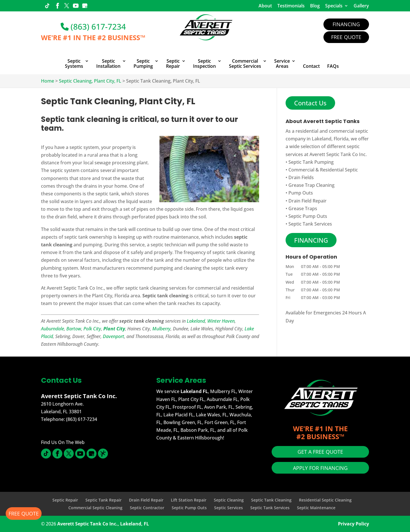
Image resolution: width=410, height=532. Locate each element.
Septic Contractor (147, 508)
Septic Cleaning (229, 500)
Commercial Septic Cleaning (95, 508)
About (265, 6)
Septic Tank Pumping (311, 162)
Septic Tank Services (310, 224)
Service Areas (282, 64)
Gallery (361, 6)
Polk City (92, 329)
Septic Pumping (143, 64)
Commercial (301, 170)
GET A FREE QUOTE (320, 452)
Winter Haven (221, 321)
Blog (315, 6)
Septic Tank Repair (103, 500)
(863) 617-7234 (93, 26)
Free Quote (346, 37)
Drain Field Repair (307, 201)
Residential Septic (339, 170)
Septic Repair (173, 64)
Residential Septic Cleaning (325, 500)
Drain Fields (301, 177)
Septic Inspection (204, 64)
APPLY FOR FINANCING (320, 468)
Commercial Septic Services (245, 64)
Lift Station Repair (189, 500)
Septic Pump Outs (308, 216)
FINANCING (311, 240)
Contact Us (310, 103)
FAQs (333, 66)
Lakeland (196, 321)
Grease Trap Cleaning (311, 185)
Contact (311, 66)
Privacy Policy (353, 524)
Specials (334, 6)
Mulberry (161, 329)
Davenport (113, 336)
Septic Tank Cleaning (271, 500)
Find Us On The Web (63, 442)
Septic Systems (74, 64)
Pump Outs (301, 193)
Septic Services (228, 508)
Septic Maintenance (316, 508)
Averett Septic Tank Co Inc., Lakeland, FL (103, 524)
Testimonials (291, 6)
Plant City (114, 329)
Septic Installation (108, 64)
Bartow (74, 329)
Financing (346, 24)
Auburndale (53, 329)
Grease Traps (303, 208)
